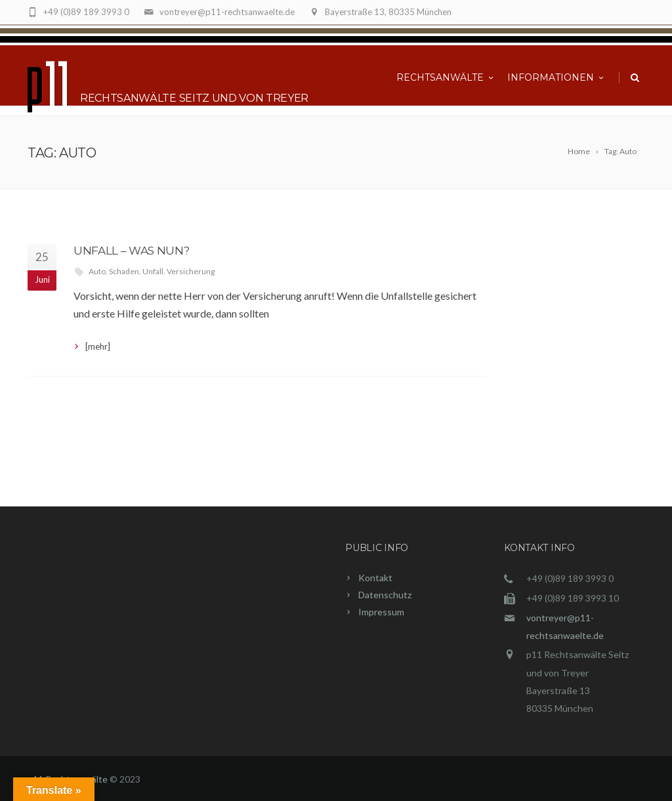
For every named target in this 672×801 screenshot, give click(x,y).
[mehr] (98, 346)
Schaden (124, 271)
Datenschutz (385, 595)
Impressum (381, 612)
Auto (97, 271)
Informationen (556, 77)
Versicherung (191, 271)
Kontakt (375, 578)
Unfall (153, 271)
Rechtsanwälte (446, 77)
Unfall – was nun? (131, 251)
